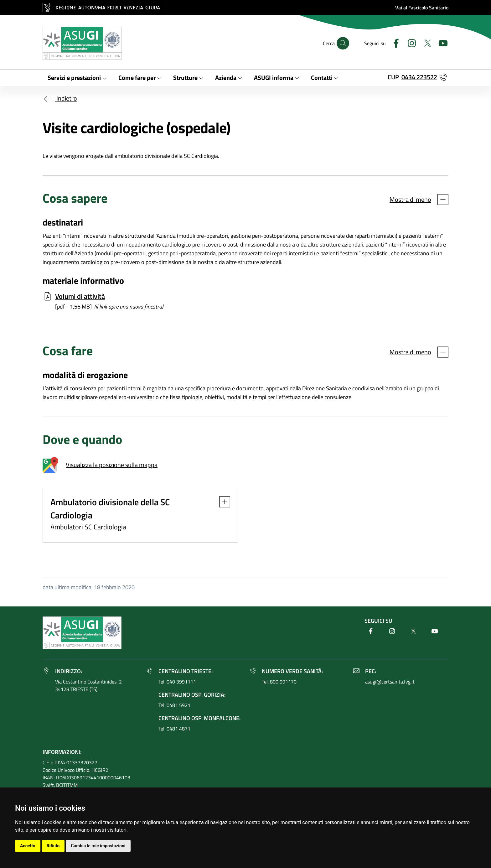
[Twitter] (425, 42)
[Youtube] (441, 42)
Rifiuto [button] (53, 846)
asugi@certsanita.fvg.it (390, 682)
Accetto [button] (28, 846)
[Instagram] (409, 42)
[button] (222, 502)
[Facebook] (394, 42)
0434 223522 (419, 77)
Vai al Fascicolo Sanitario (422, 8)
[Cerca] (343, 43)
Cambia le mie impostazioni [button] (98, 846)
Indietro (60, 98)
